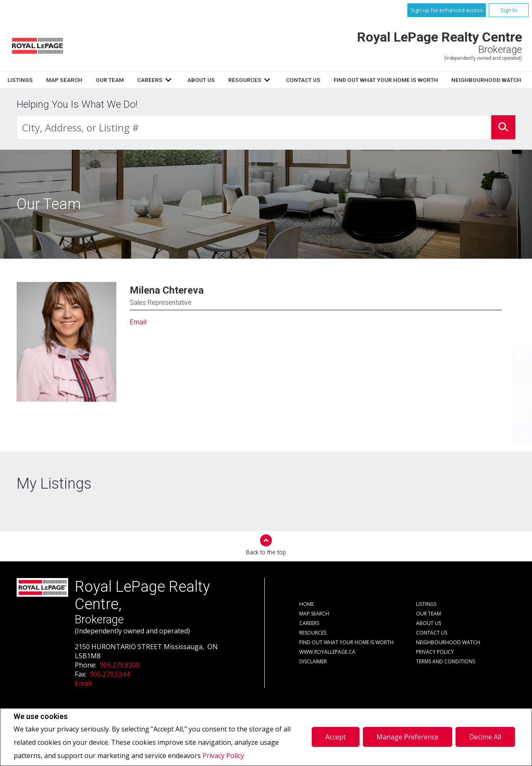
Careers (250, 80)
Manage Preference (408, 737)
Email (138, 322)
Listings (121, 80)
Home (86, 80)
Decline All (485, 737)
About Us (301, 80)
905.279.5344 (110, 674)
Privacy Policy (223, 756)
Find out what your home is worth (346, 642)
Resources (345, 80)
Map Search (165, 80)
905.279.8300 (120, 665)
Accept (336, 737)
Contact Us (403, 80)
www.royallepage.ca (327, 652)
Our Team (210, 80)
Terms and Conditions (446, 661)
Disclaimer (313, 661)
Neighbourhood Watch (448, 642)
